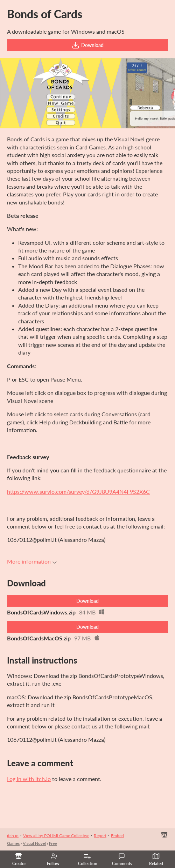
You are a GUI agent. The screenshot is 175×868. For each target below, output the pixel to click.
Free (53, 843)
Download (88, 45)
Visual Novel (34, 843)
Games (13, 843)
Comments (122, 860)
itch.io (13, 836)
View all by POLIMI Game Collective (56, 836)
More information (32, 561)
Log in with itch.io (29, 779)
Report (100, 836)
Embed (117, 836)
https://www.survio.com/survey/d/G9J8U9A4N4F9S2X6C (78, 492)
